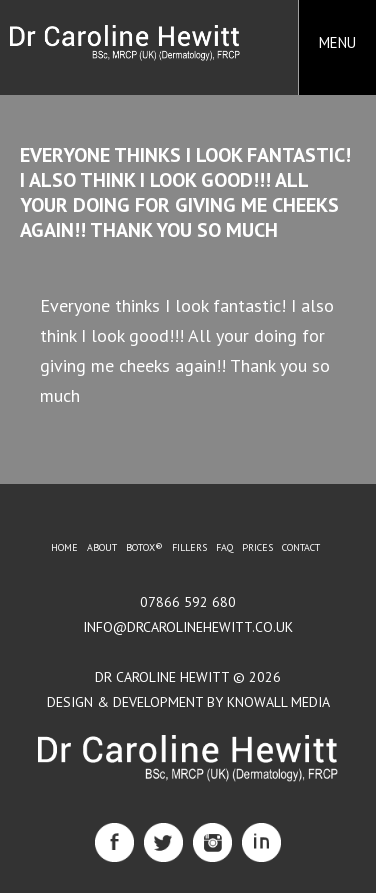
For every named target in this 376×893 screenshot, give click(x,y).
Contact (301, 547)
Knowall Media (278, 702)
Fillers (189, 547)
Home (64, 547)
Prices (257, 547)
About (102, 547)
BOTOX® (144, 547)
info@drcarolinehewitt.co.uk (188, 627)
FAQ (224, 547)
